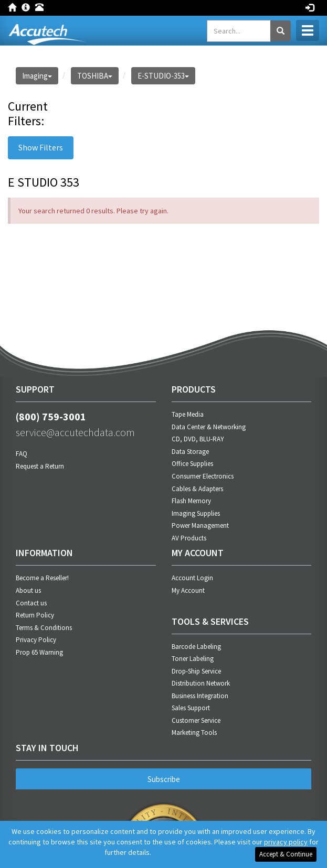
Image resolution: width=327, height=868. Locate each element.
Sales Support (191, 708)
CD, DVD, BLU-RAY (198, 439)
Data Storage (190, 452)
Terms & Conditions (44, 628)
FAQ (22, 454)
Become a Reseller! (42, 578)
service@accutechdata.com (75, 432)
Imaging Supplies (196, 513)
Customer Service (196, 720)
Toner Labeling (193, 659)
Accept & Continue (286, 854)
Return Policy (35, 615)
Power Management (200, 525)
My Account (188, 590)
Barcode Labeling (196, 647)
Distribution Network (201, 683)
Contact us (31, 603)
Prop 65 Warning (39, 652)
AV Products (189, 538)
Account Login (192, 578)
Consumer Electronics (203, 476)
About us (28, 590)
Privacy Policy (36, 640)
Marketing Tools (194, 733)
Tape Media (188, 414)
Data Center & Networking (209, 427)
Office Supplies (192, 464)
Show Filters (41, 147)
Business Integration (200, 696)
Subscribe (164, 779)
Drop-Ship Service (196, 671)
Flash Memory (191, 501)
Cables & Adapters (197, 489)
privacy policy (286, 842)
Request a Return (40, 466)
